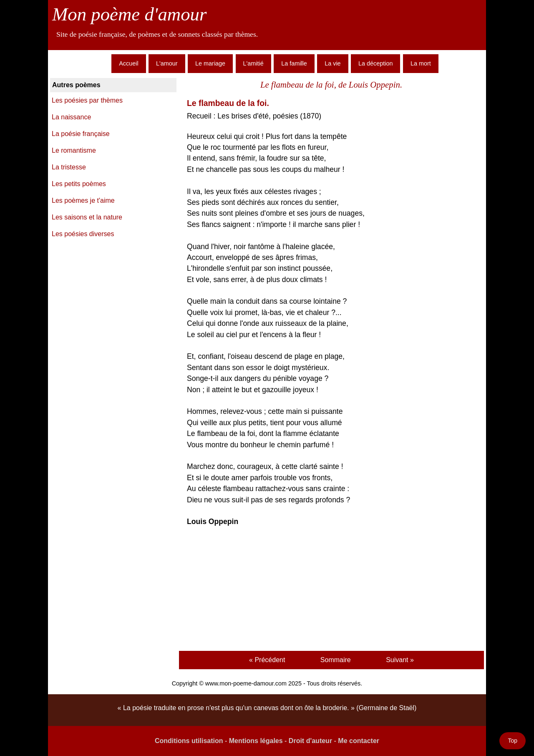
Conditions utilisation (189, 741)
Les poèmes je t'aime (83, 200)
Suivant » (400, 660)
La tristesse (69, 167)
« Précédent (267, 660)
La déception (375, 63)
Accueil (128, 63)
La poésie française (81, 134)
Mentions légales (256, 741)
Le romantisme (74, 150)
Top (513, 741)
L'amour (167, 63)
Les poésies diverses (83, 234)
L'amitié (253, 63)
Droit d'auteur (310, 741)
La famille (294, 63)
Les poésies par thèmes (87, 100)
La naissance (71, 117)
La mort (421, 63)
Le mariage (210, 63)
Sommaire (336, 660)
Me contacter (359, 741)
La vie (332, 63)
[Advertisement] (331, 590)
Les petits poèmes (79, 184)
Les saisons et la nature (87, 217)
